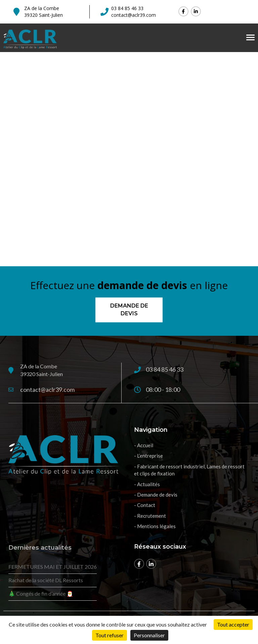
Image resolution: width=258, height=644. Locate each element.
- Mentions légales (155, 526)
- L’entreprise (148, 456)
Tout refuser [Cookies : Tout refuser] (110, 635)
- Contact (145, 505)
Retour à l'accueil (129, 201)
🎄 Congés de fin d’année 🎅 (41, 593)
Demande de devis (129, 310)
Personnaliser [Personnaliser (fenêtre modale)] (149, 635)
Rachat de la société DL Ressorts (46, 580)
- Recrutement (150, 516)
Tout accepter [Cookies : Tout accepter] (233, 624)
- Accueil (144, 445)
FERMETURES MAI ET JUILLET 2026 (53, 567)
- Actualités (147, 484)
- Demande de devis (156, 495)
